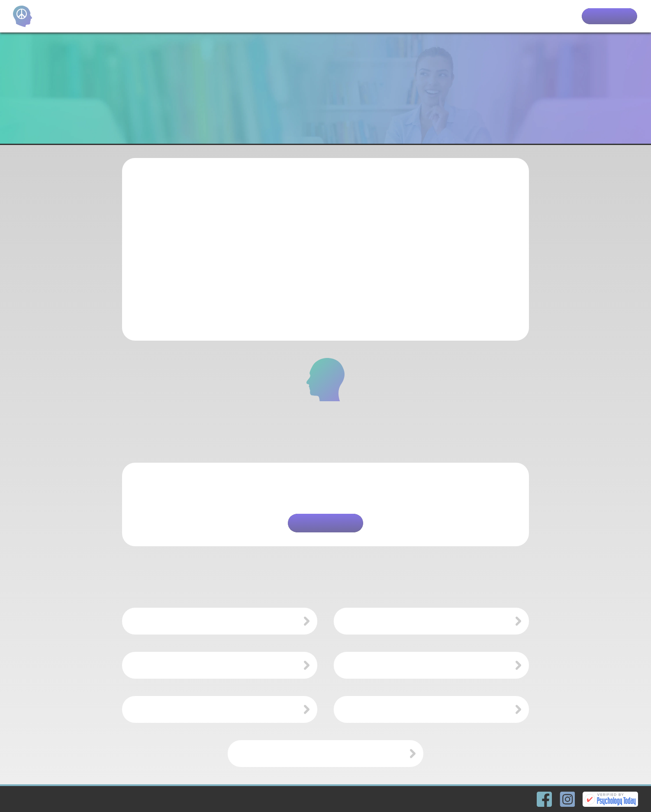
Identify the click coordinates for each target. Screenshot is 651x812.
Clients (557, 16)
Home (457, 16)
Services (520, 16)
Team (486, 16)
